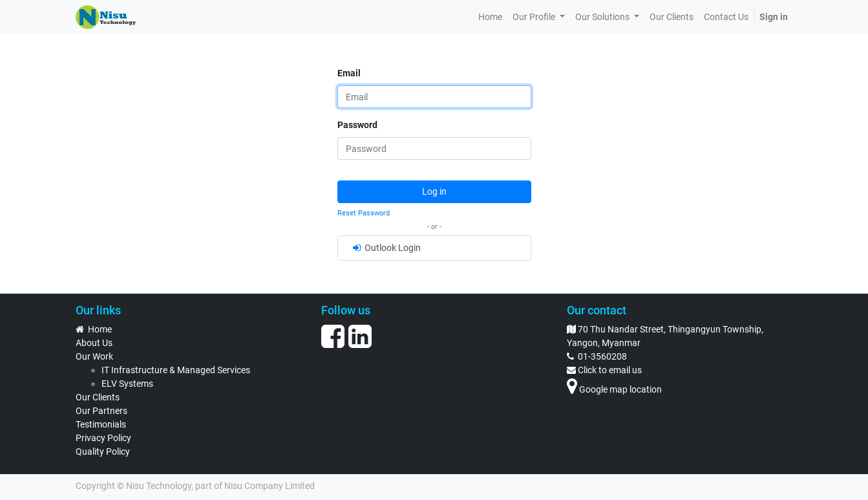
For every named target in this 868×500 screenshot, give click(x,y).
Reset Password (364, 213)
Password (357, 125)
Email (349, 73)
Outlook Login (386, 248)
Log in (434, 191)
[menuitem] (490, 17)
